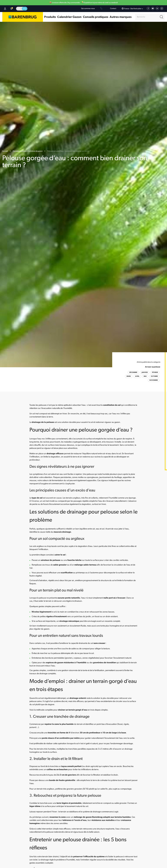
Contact (113, 9)
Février (155, 372)
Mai (145, 376)
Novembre (154, 380)
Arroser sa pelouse (153, 367)
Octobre (154, 376)
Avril (137, 376)
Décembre (133, 372)
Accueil (5, 151)
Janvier (145, 372)
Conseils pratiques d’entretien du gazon (28, 151)
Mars (129, 376)
